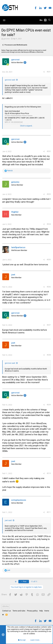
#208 (49, 355)
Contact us (7, 611)
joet (13, 275)
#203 (49, 194)
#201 (49, 72)
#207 (49, 325)
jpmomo (15, 182)
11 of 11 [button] (34, 582)
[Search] (49, 20)
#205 (49, 260)
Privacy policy (32, 611)
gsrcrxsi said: (10, 80)
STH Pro (6, 607)
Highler (15, 212)
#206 (49, 287)
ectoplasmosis (19, 500)
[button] (4, 20)
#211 (49, 512)
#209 (49, 405)
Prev (24, 582)
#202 (49, 151)
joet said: (8, 520)
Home (47, 611)
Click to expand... (27, 126)
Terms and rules (19, 611)
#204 (49, 224)
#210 (49, 473)
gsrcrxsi (7, 39)
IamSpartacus (18, 247)
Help (41, 611)
